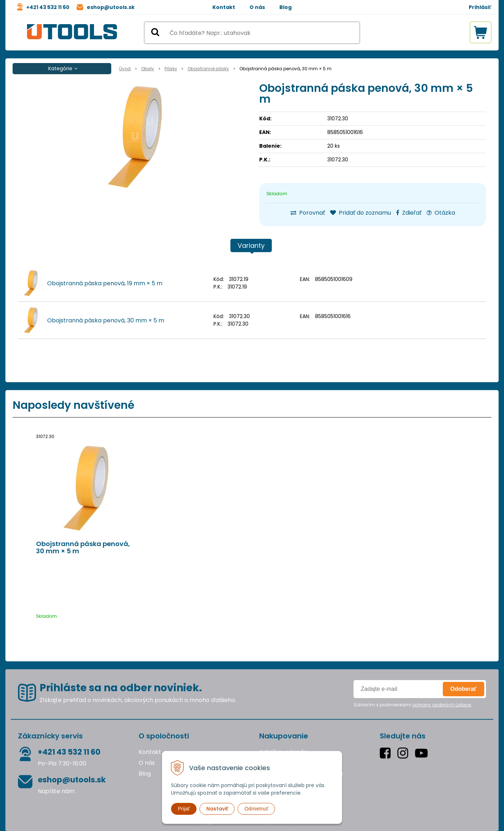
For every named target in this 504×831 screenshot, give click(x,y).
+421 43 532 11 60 (48, 7)
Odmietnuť (256, 809)
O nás (257, 7)
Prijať (184, 809)
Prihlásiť (480, 7)
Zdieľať (409, 213)
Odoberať (463, 689)
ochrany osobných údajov (442, 705)
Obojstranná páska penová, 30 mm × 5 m (106, 320)
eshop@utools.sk (111, 7)
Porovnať (308, 213)
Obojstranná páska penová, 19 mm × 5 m (105, 283)
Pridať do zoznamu (361, 213)
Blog (285, 7)
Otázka (441, 213)
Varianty (251, 245)
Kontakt (224, 7)
